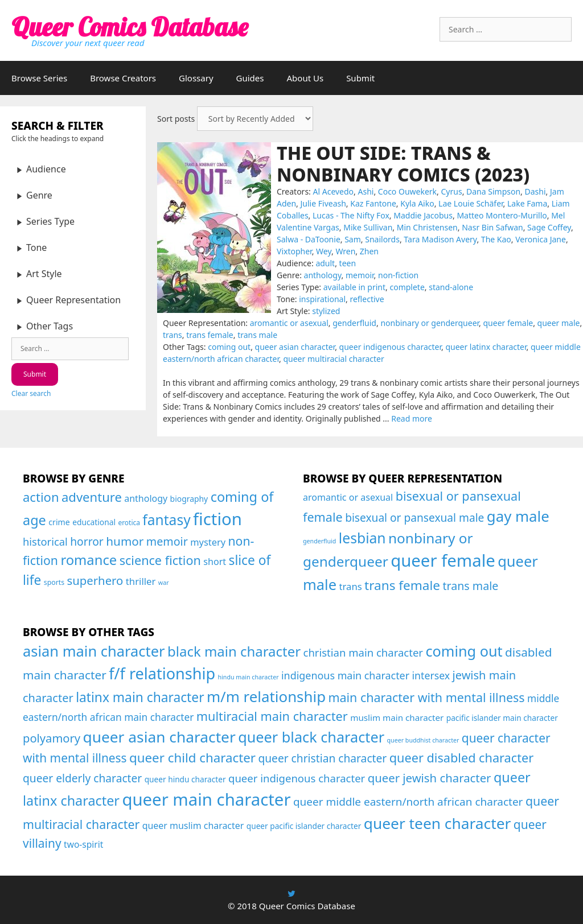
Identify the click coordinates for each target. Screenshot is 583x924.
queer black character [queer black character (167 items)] (311, 737)
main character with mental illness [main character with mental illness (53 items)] (426, 697)
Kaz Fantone (373, 203)
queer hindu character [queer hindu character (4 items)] (185, 779)
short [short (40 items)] (215, 562)
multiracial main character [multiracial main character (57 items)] (272, 716)
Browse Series (39, 78)
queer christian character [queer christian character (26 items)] (322, 758)
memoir (360, 275)
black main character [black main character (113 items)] (234, 651)
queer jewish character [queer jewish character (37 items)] (430, 778)
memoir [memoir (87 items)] (167, 541)
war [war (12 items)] (164, 583)
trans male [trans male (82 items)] (470, 586)
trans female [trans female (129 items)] (402, 585)
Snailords (382, 239)
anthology (323, 275)
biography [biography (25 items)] (189, 499)
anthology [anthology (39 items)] (146, 498)
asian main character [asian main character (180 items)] (94, 651)
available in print (354, 287)
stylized (326, 311)
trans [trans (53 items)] (350, 586)
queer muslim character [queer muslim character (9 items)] (193, 826)
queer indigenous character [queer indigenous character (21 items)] (297, 778)
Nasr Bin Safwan (492, 227)
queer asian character (295, 347)
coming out (229, 347)
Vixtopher (294, 251)
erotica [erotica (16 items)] (129, 523)
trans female (210, 335)
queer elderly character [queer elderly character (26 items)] (82, 778)
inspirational (322, 299)
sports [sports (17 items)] (54, 582)
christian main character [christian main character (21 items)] (364, 652)
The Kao (496, 239)
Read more (412, 418)
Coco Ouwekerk (407, 191)
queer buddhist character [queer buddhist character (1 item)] (423, 740)
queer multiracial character (333, 359)
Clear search (31, 393)
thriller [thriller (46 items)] (141, 581)
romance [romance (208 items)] (89, 560)
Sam (353, 239)
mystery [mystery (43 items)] (208, 542)
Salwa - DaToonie (309, 239)
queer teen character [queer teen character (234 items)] (438, 823)
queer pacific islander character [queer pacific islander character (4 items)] (304, 826)
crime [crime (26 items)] (59, 522)
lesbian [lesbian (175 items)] (362, 538)
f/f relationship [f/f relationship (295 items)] (162, 673)
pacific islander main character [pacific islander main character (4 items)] (502, 718)
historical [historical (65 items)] (45, 541)
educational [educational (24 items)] (94, 522)
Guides (250, 78)
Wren (345, 251)
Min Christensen (427, 227)
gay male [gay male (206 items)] (518, 516)
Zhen (369, 251)
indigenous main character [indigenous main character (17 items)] (345, 675)
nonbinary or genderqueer (430, 323)
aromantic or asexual (289, 323)
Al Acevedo (334, 191)
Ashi (366, 191)
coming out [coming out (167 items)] (464, 651)
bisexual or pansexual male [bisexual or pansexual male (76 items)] (414, 518)
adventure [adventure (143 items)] (92, 497)
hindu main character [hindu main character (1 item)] (248, 677)
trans (173, 335)
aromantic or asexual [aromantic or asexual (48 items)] (348, 497)
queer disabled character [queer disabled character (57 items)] (462, 758)
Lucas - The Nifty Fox (351, 215)
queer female (508, 323)
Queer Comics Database (130, 27)
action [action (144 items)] (41, 497)
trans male (257, 335)
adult (325, 263)
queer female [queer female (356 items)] (443, 560)
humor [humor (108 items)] (125, 541)
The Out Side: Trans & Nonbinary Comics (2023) (403, 164)
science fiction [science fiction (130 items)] (160, 560)
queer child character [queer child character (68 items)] (192, 758)
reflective (367, 299)
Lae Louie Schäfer (471, 203)
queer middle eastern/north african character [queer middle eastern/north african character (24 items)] (408, 802)
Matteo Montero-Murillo (502, 215)
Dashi (535, 191)
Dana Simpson (493, 191)
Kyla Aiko (417, 203)
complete (407, 287)
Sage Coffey (549, 227)
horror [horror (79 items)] (87, 541)
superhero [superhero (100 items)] (95, 580)
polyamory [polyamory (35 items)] (52, 738)
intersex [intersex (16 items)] (431, 675)
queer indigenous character (390, 347)
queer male (559, 323)
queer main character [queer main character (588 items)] (206, 799)
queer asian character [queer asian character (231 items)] (159, 737)
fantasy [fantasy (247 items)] (166, 520)
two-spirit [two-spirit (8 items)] (83, 844)
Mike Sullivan (368, 227)
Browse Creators (123, 78)
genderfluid (354, 323)
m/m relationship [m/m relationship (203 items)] (266, 696)
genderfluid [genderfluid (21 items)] (319, 541)
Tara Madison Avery (440, 239)
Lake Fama (527, 203)
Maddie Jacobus (423, 215)
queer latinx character (486, 347)
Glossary (196, 78)
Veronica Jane (541, 239)
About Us (305, 78)
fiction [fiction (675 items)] (217, 519)
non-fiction (398, 275)
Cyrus (452, 191)
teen (348, 263)
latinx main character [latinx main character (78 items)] (140, 697)
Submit (360, 78)
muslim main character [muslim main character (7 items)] (397, 717)
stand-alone (451, 287)
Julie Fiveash (323, 203)
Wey (324, 251)
